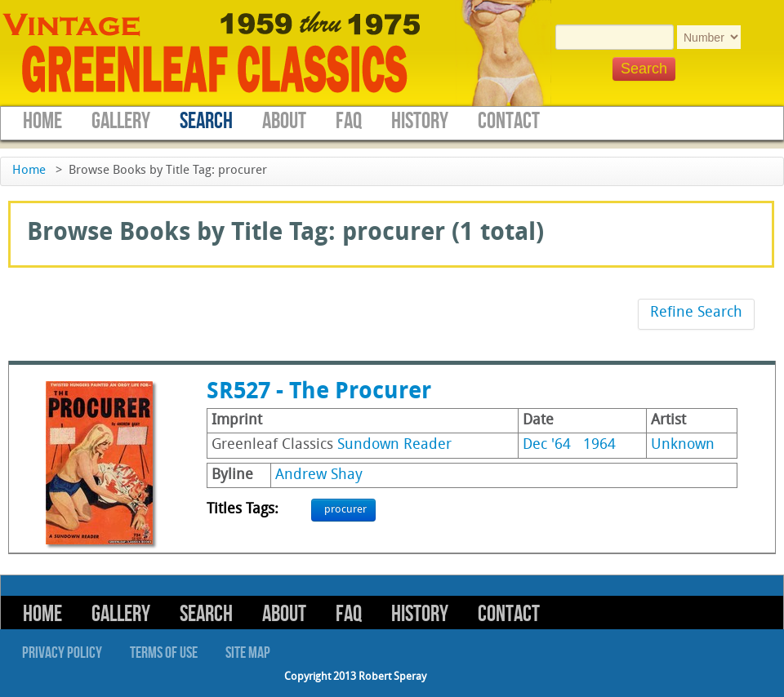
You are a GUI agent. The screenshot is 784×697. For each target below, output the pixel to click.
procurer (345, 510)
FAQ (349, 121)
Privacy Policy (62, 653)
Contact (509, 121)
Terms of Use (164, 653)
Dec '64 (547, 445)
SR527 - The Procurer (319, 393)
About (284, 121)
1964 (599, 445)
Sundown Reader (394, 445)
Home (42, 121)
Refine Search (696, 313)
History (420, 121)
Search (206, 121)
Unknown (683, 445)
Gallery (121, 121)
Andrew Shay (319, 475)
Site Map (248, 653)
